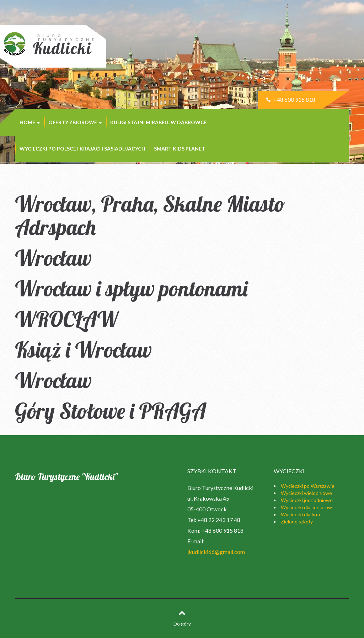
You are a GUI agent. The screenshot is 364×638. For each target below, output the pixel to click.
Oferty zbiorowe (75, 122)
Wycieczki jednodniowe (307, 500)
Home (30, 122)
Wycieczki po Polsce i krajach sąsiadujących (82, 149)
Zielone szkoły (297, 521)
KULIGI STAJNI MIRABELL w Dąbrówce (159, 122)
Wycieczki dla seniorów (306, 507)
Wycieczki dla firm (300, 514)
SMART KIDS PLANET (180, 149)
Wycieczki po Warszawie (308, 486)
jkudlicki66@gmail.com (216, 552)
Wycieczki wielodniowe (306, 493)
